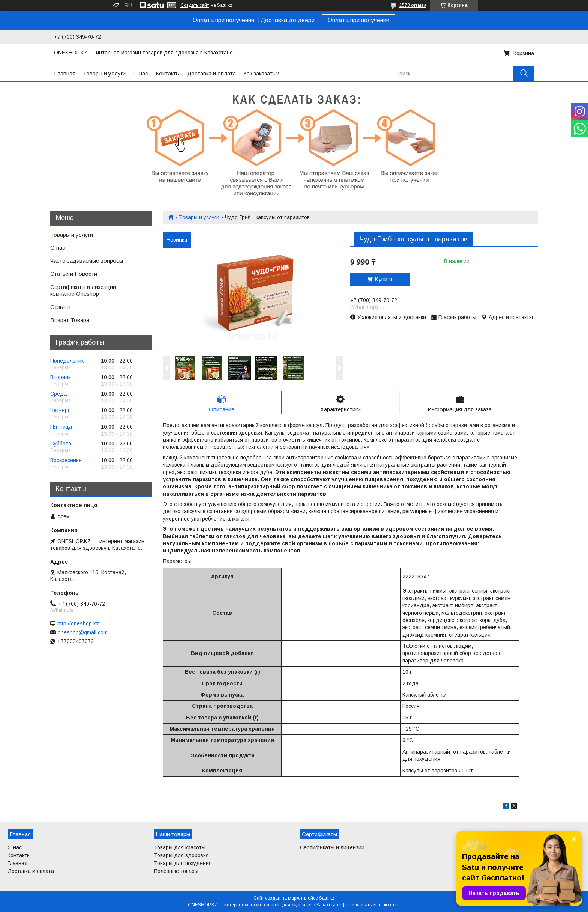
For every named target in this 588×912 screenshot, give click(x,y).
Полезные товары (176, 871)
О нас (141, 73)
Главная (65, 73)
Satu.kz (327, 898)
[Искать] (524, 73)
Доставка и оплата (211, 73)
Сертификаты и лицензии (332, 847)
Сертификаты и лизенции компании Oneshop (83, 290)
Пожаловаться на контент (373, 905)
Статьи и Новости (74, 274)
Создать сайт (195, 5)
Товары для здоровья (181, 855)
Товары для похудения (183, 863)
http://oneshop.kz (78, 623)
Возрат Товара (70, 320)
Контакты (168, 73)
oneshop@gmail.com (83, 632)
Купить (384, 279)
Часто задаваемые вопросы (87, 261)
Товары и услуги (104, 73)
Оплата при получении (358, 20)
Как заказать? (261, 73)
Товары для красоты (180, 847)
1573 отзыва (413, 5)
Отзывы (60, 307)
